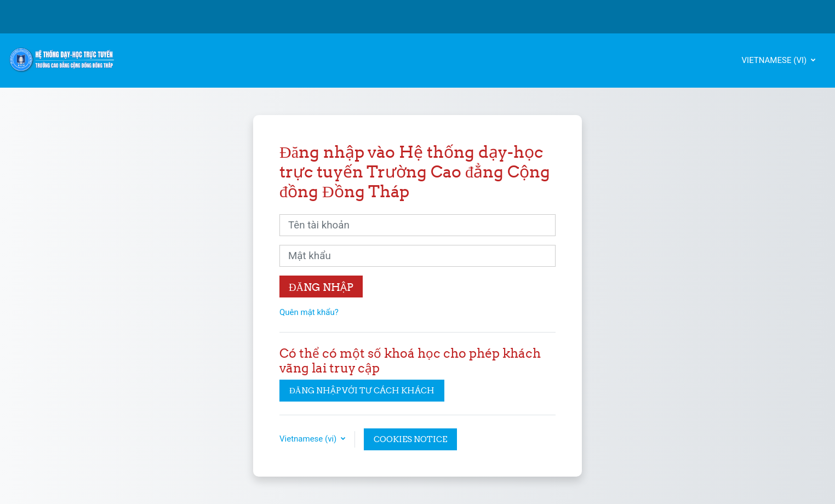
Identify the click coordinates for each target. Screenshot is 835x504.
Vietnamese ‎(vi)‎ (776, 60)
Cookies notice (410, 439)
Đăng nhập (321, 287)
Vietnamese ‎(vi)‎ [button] (309, 439)
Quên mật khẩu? (309, 312)
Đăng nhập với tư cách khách (362, 390)
